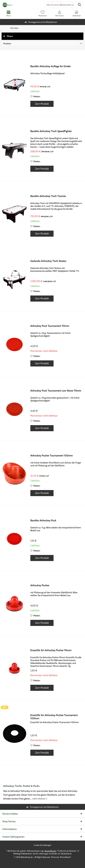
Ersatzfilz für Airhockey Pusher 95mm (51, 650)
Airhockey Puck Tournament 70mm (50, 326)
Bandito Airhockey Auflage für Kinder (51, 66)
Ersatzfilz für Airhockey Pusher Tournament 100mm (54, 717)
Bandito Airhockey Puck (43, 520)
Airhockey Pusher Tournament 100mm (52, 456)
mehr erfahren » (40, 799)
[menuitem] (76, 14)
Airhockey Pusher (40, 585)
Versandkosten (50, 851)
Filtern (8, 36)
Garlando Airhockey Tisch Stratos (48, 261)
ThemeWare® (65, 857)
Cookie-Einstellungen (43, 845)
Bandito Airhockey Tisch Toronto (48, 196)
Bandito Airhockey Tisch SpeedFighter (51, 131)
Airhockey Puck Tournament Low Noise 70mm (56, 391)
